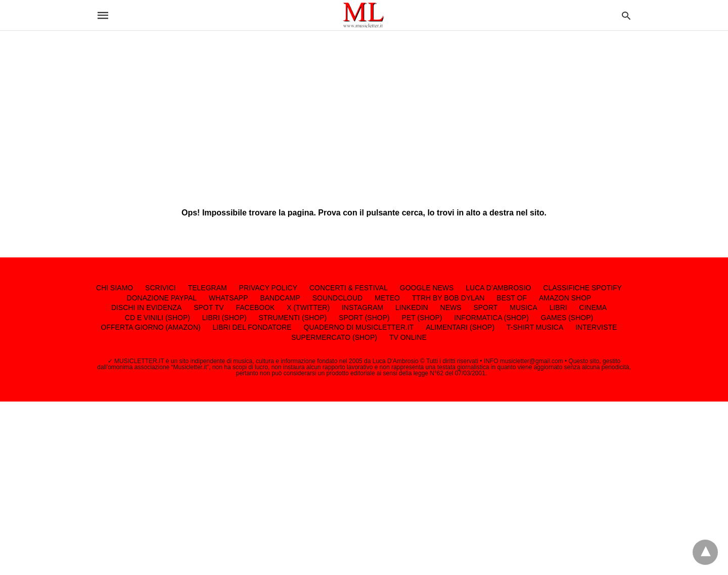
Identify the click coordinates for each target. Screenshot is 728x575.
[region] (364, 111)
